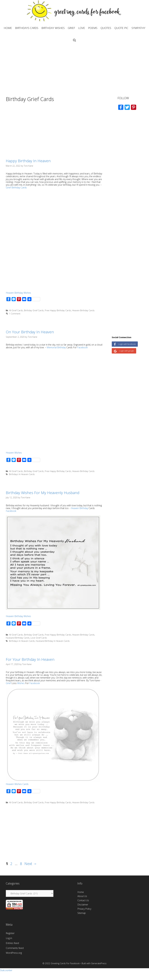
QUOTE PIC (121, 28)
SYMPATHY (138, 28)
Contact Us (83, 900)
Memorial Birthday (56, 347)
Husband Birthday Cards (18, 638)
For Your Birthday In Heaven (30, 659)
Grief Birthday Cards (16, 188)
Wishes (21, 683)
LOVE (82, 28)
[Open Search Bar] (74, 40)
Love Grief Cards (39, 638)
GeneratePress (99, 963)
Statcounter (6, 970)
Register (10, 933)
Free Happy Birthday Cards (58, 310)
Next (31, 864)
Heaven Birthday (79, 508)
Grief (8, 683)
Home (81, 892)
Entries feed (12, 943)
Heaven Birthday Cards (83, 310)
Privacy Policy (84, 909)
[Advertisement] (74, 67)
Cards (25, 784)
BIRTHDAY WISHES (53, 28)
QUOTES (106, 28)
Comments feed (15, 948)
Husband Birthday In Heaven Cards (53, 641)
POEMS (93, 28)
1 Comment (15, 314)
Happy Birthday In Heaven (28, 161)
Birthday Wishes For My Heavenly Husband (43, 493)
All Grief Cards (16, 310)
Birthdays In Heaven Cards (22, 474)
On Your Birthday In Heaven (30, 332)
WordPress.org (14, 953)
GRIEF (71, 28)
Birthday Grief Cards (34, 310)
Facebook (82, 347)
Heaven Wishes (14, 453)
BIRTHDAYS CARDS (27, 28)
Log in (9, 938)
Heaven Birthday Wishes (18, 293)
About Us (82, 896)
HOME (8, 28)
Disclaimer (83, 905)
